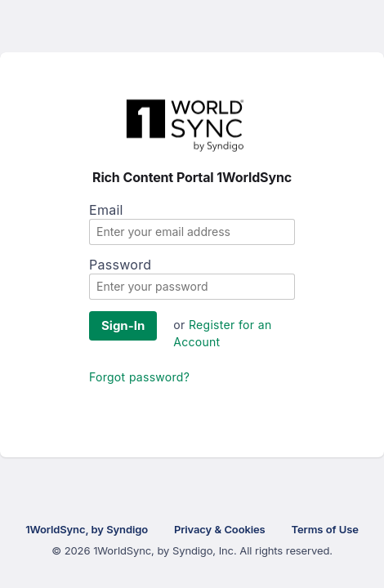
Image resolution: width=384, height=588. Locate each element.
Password (120, 265)
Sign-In (123, 325)
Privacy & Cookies (220, 529)
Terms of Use (325, 529)
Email (106, 210)
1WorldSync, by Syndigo (87, 529)
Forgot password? (139, 377)
